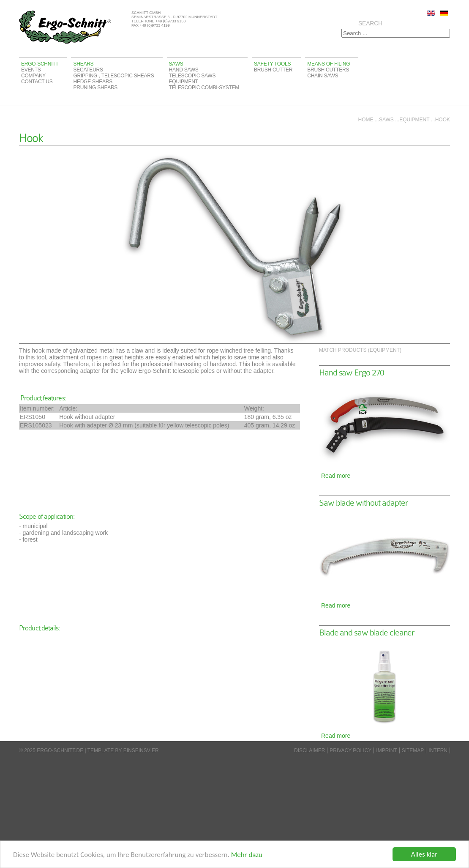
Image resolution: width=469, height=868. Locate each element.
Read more (336, 476)
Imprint (386, 750)
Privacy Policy (350, 750)
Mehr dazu (247, 855)
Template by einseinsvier (123, 750)
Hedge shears (93, 82)
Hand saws (184, 70)
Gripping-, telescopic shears (113, 76)
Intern (438, 750)
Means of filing (329, 64)
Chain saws (323, 76)
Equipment (184, 82)
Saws (176, 64)
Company (33, 76)
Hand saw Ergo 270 (352, 373)
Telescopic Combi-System (204, 88)
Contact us (37, 82)
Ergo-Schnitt (40, 64)
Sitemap (413, 750)
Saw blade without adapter (364, 503)
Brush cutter (273, 70)
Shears (83, 64)
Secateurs (88, 70)
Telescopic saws (192, 76)
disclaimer (309, 750)
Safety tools (272, 64)
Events (31, 70)
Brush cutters (328, 70)
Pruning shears (95, 88)
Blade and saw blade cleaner (367, 633)
